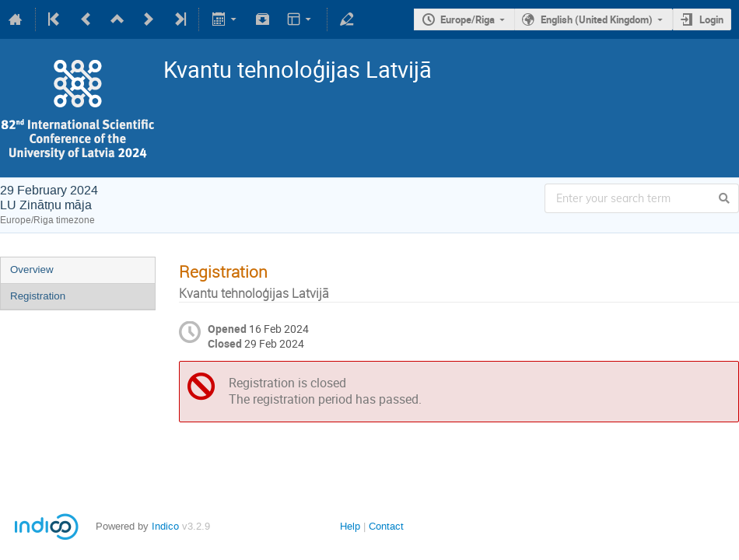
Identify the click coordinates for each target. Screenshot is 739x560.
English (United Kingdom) (597, 19)
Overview (32, 269)
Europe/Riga (468, 19)
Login (711, 19)
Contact (386, 526)
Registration (38, 296)
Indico (165, 526)
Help (350, 526)
